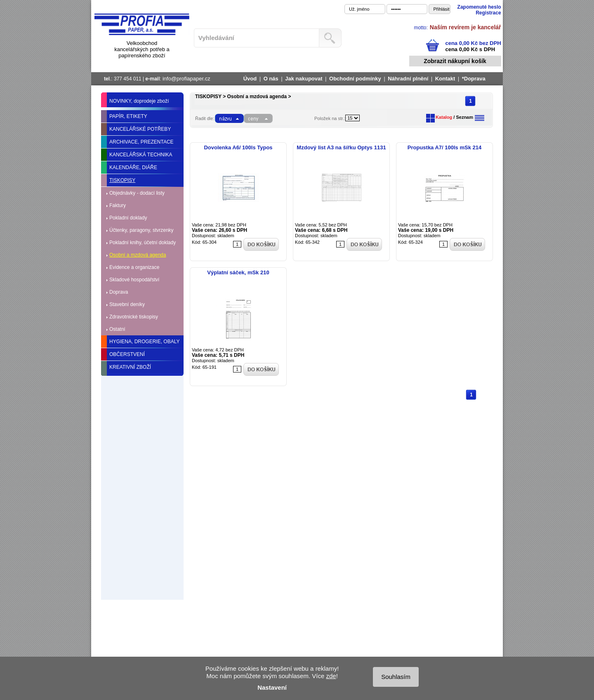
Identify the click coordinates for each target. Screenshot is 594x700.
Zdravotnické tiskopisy (134, 317)
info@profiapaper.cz (186, 79)
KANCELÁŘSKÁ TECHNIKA (141, 155)
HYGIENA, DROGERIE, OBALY (144, 342)
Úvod (250, 79)
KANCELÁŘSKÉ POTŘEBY (140, 129)
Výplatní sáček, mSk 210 (238, 272)
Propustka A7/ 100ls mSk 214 (444, 147)
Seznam (464, 117)
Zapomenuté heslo (479, 7)
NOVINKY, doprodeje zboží (139, 101)
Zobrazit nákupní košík (455, 61)
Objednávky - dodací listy (137, 193)
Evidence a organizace (134, 267)
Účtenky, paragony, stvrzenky (141, 230)
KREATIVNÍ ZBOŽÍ (130, 367)
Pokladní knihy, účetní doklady (143, 243)
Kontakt (445, 79)
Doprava (119, 292)
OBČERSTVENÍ (127, 354)
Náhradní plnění (408, 79)
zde (331, 676)
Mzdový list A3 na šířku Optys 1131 (341, 147)
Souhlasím (396, 677)
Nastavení (272, 687)
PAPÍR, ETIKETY (128, 116)
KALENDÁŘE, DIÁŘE (133, 167)
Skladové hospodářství (134, 280)
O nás (271, 79)
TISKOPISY (122, 180)
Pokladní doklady (128, 218)
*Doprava (474, 79)
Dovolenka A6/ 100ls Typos (238, 147)
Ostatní (117, 329)
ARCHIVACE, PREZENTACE (141, 142)
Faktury (118, 205)
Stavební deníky (127, 304)
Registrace (488, 13)
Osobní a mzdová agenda (138, 255)
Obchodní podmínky (355, 79)
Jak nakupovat (304, 79)
